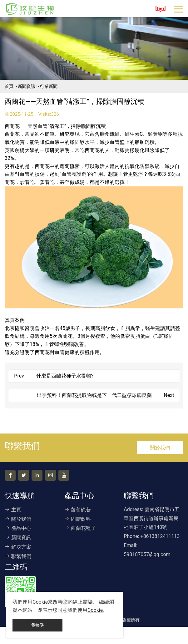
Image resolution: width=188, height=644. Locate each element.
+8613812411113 (160, 536)
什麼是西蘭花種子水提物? (65, 376)
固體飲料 (78, 519)
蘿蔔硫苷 (78, 510)
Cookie (40, 602)
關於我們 (160, 448)
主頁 (13, 510)
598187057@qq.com (147, 554)
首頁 (9, 86)
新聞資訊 (27, 86)
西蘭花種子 (80, 528)
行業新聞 (49, 86)
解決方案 (18, 547)
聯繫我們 (18, 556)
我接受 (37, 625)
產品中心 (18, 528)
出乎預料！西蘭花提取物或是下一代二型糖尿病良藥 (94, 395)
